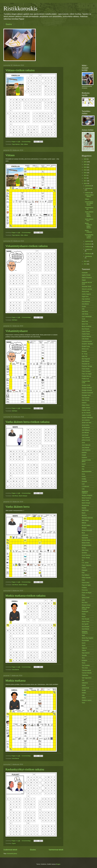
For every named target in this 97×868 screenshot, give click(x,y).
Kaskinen (84, 457)
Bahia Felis (85, 321)
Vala (83, 680)
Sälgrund (84, 648)
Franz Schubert (86, 371)
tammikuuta (89, 256)
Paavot (84, 568)
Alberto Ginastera (87, 278)
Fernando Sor (86, 364)
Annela (84, 306)
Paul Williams (86, 575)
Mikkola (84, 523)
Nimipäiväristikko (87, 545)
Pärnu (83, 595)
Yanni (83, 703)
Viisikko (84, 693)
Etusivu (9, 24)
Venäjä (84, 690)
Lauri (83, 484)
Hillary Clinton (86, 405)
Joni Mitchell (85, 433)
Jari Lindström (86, 420)
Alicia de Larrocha (87, 289)
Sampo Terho (86, 621)
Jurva (83, 443)
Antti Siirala (85, 314)
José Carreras (86, 438)
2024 (85, 165)
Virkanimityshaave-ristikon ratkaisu (27, 246)
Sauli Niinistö (85, 629)
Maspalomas (85, 505)
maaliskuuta (89, 249)
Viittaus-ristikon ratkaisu (20, 70)
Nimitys (84, 548)
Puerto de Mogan (87, 593)
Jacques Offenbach (87, 418)
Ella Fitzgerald (86, 359)
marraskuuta (89, 188)
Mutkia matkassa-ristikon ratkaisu (25, 596)
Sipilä (83, 635)
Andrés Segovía (86, 294)
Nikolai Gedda (86, 543)
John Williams (86, 430)
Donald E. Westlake (87, 344)
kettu (83, 466)
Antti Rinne (15, 496)
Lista (83, 489)
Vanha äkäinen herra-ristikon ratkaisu (27, 422)
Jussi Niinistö (85, 448)
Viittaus (10, 155)
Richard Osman (86, 605)
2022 (85, 170)
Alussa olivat (85, 291)
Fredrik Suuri (85, 379)
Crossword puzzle (87, 341)
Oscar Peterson (86, 555)
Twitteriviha (85, 675)
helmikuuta (88, 254)
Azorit (83, 319)
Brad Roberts (86, 329)
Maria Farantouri (86, 498)
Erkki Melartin (86, 361)
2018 (85, 178)
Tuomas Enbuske (87, 673)
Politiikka (84, 588)
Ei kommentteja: (26, 142)
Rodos (84, 616)
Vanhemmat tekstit (56, 850)
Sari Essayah (86, 626)
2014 (85, 264)
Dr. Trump (85, 354)
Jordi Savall (85, 435)
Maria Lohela (85, 500)
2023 (85, 167)
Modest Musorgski (87, 530)
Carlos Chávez (86, 331)
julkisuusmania (86, 440)
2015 (85, 261)
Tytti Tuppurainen (87, 678)
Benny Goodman (87, 326)
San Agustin (85, 624)
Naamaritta (85, 538)
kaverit (84, 464)
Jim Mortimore (86, 428)
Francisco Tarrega (87, 366)
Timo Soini (85, 668)
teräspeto (84, 660)
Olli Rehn (15, 320)
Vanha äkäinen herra (17, 507)
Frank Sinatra (86, 369)
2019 (85, 175)
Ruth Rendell (85, 619)
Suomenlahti (85, 640)
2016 (85, 183)
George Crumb (86, 385)
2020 (85, 173)
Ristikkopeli (85, 611)
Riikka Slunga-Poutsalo (86, 608)
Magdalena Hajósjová (85, 492)
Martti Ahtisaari (23, 496)
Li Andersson (85, 486)
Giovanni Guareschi (87, 393)
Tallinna (84, 650)
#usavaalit (85, 273)
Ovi (83, 560)
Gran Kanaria (86, 398)
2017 (85, 181)
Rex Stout (85, 602)
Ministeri (84, 528)
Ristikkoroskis (20, 8)
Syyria (14, 843)
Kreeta (84, 476)
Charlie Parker (86, 334)
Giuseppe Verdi (86, 395)
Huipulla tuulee (86, 410)
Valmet (84, 685)
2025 (85, 162)
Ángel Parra (85, 296)
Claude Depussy (86, 336)
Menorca (84, 515)
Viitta (22, 144)
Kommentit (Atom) (12, 854)
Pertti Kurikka (86, 583)
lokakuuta (88, 193)
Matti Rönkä (85, 510)
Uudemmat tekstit (10, 850)
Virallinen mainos (87, 700)
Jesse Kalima (86, 425)
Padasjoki (85, 570)
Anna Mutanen (86, 301)
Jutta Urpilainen (86, 450)
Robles (84, 614)
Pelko (83, 580)
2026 (85, 159)
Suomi (84, 643)
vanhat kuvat (85, 688)
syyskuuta (88, 241)
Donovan (84, 351)
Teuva (83, 663)
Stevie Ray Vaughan (87, 638)
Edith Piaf (85, 356)
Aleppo (84, 280)
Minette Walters (86, 525)
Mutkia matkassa (15, 680)
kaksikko (84, 453)
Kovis (83, 474)
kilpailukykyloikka (87, 471)
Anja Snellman (86, 299)
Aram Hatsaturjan (87, 316)
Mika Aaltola (85, 520)
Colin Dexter (85, 339)
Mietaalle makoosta (87, 518)
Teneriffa (84, 655)
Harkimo (84, 403)
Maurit (84, 513)
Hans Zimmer (86, 400)
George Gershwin (87, 388)
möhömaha (85, 535)
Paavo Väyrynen (86, 565)
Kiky (83, 469)
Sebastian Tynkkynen (85, 632)
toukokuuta (89, 244)
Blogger (58, 864)
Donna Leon (85, 349)
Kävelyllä (84, 481)
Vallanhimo (85, 683)
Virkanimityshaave (17, 331)
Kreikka (84, 479)
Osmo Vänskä (86, 558)
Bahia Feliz (85, 324)
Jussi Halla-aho (86, 445)
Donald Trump (86, 346)
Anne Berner (15, 670)
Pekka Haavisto (86, 578)
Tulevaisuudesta (86, 670)
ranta (83, 600)
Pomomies (85, 590)
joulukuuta (88, 186)
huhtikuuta (88, 247)
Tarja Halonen (16, 144)
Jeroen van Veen (87, 423)
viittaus (26, 144)
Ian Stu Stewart (86, 413)
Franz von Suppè (87, 374)
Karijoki (84, 455)
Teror (83, 658)
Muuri (83, 533)
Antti (83, 309)
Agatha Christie (86, 275)
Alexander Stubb (86, 286)
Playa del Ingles (86, 585)
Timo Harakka (86, 665)
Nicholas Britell (86, 540)
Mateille (84, 508)
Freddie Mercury (86, 376)
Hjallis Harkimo (86, 408)
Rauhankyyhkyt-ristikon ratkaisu (25, 769)
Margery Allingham (87, 495)
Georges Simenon (87, 390)
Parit (83, 573)
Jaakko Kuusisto (86, 415)
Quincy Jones (86, 597)
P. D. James (85, 563)
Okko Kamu (85, 550)
